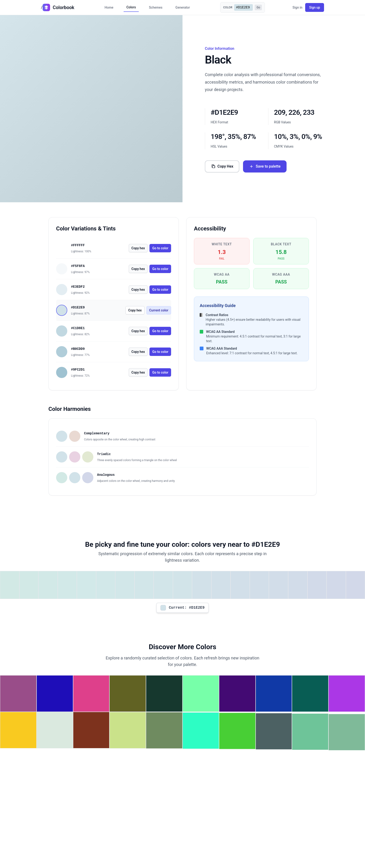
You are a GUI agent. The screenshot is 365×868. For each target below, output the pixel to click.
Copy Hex (222, 166)
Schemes (156, 7)
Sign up (315, 7)
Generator (183, 7)
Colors (131, 7)
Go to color (160, 248)
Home (109, 7)
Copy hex (138, 248)
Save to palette (265, 166)
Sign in (297, 7)
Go (258, 7)
